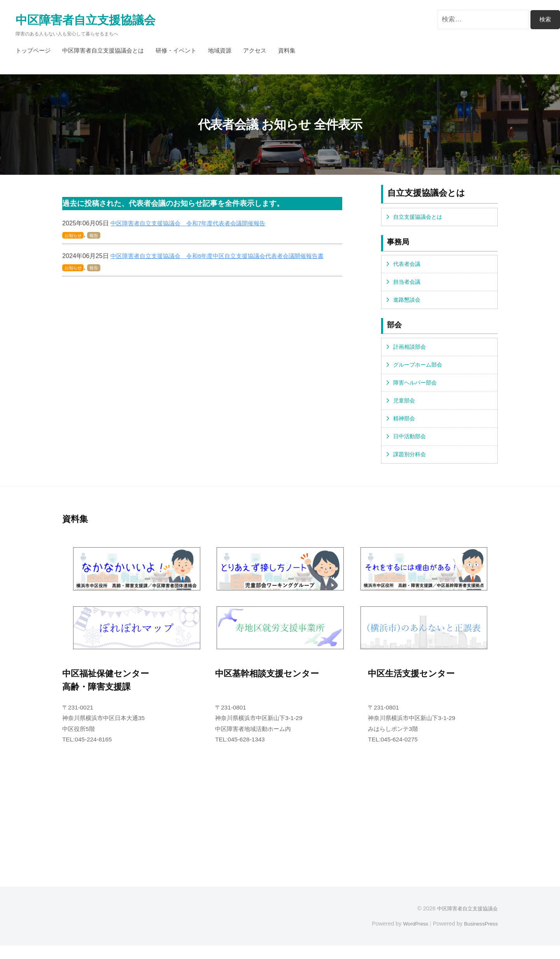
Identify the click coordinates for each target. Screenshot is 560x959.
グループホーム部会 (419, 372)
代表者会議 (408, 268)
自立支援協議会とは (419, 220)
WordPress (411, 936)
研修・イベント (176, 53)
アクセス (255, 53)
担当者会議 (408, 287)
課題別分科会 (411, 467)
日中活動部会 (411, 448)
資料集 (287, 53)
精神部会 (405, 429)
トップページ (33, 53)
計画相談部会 (411, 354)
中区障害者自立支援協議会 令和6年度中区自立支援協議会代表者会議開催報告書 (224, 258)
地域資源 (220, 53)
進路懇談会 (408, 305)
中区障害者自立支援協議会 (95, 21)
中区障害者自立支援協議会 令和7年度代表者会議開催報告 (193, 225)
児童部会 (405, 410)
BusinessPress (479, 936)
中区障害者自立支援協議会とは (103, 53)
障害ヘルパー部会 (416, 391)
